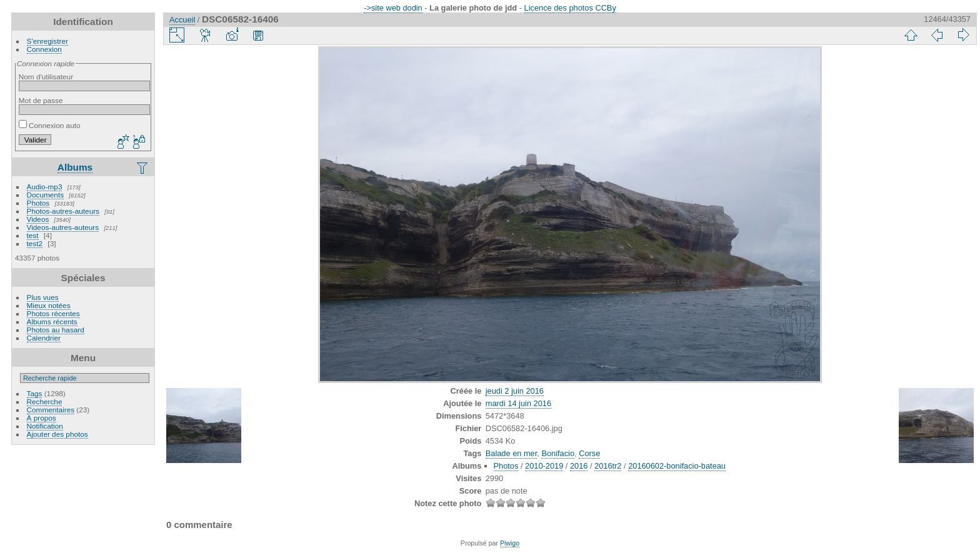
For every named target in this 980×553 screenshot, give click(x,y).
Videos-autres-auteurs (63, 227)
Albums (75, 167)
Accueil (182, 20)
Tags (35, 393)
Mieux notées (49, 305)
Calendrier (44, 338)
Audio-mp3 (45, 187)
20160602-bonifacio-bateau (677, 466)
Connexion (44, 49)
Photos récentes (53, 313)
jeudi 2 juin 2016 (515, 391)
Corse (589, 453)
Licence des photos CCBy (570, 8)
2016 (579, 466)
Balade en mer (512, 453)
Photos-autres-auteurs (63, 211)
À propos (42, 418)
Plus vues (43, 297)
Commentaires (51, 410)
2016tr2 (608, 466)
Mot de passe (41, 100)
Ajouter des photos (57, 434)
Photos (38, 203)
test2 (35, 243)
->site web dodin (393, 8)
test (33, 235)
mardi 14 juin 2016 (518, 403)
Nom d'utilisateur (46, 77)
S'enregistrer (47, 41)
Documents (46, 195)
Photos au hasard (56, 330)
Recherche (45, 401)
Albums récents (52, 321)
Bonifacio (558, 453)
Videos (38, 219)
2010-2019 (544, 466)
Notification (45, 426)
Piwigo (510, 543)
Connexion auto (50, 125)
